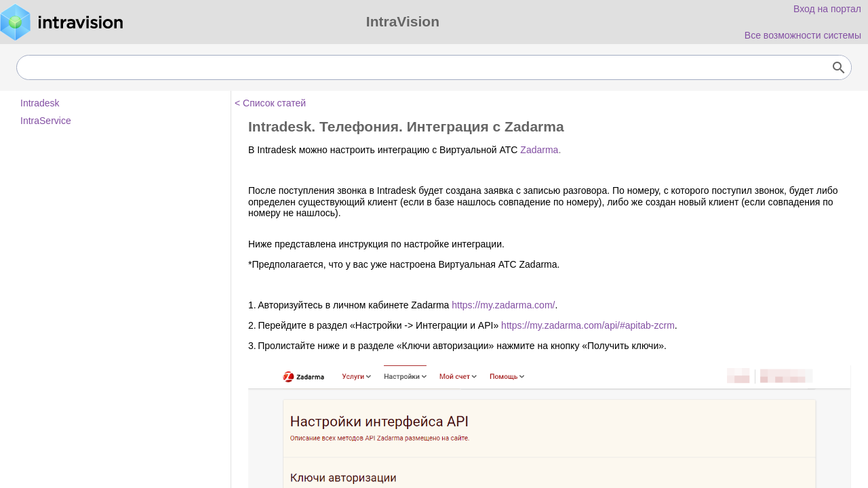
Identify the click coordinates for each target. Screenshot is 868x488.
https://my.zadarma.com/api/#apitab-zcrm (588, 325)
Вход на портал (827, 9)
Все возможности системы (803, 35)
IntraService (46, 121)
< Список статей (270, 103)
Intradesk (40, 103)
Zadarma (539, 150)
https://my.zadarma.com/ (503, 305)
